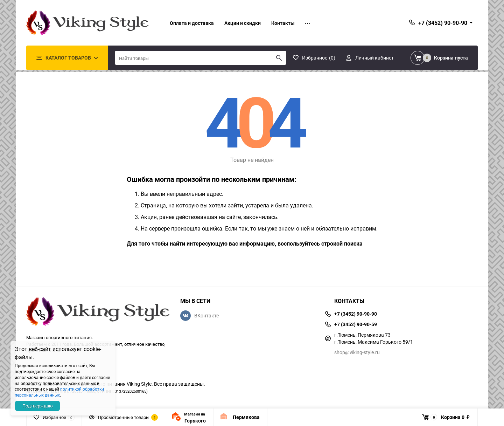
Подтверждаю (38, 406)
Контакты (283, 23)
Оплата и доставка (192, 23)
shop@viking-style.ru (357, 352)
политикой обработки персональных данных (59, 392)
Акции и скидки (243, 23)
